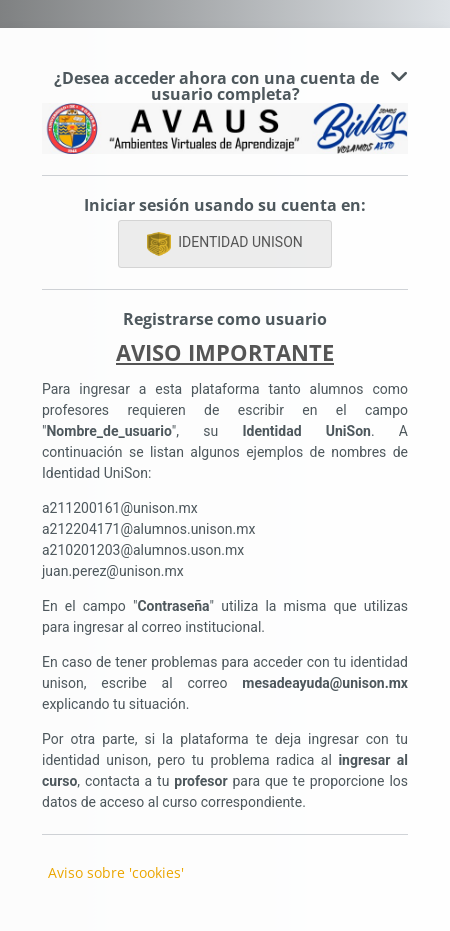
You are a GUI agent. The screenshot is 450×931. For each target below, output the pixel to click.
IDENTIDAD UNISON (225, 244)
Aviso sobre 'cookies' (116, 872)
